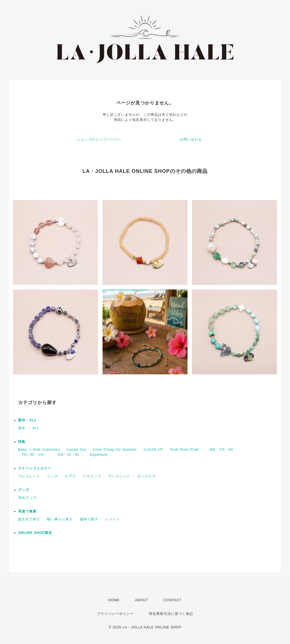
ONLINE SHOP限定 (35, 533)
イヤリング (92, 476)
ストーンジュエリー (35, 468)
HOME (114, 600)
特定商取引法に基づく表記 (171, 614)
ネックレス (147, 476)
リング (53, 476)
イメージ (112, 519)
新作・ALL (27, 420)
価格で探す (89, 519)
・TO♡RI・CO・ (33, 455)
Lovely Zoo (77, 450)
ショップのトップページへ (99, 139)
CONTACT (172, 600)
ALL (36, 428)
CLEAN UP (153, 450)
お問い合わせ (191, 139)
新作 (22, 428)
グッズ (24, 490)
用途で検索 (27, 511)
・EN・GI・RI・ (69, 455)
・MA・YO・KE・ (222, 450)
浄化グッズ (27, 498)
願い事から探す (60, 519)
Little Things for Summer (115, 450)
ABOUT (142, 600)
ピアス (71, 476)
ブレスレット (29, 476)
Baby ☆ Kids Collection (39, 450)
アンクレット (119, 476)
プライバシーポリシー (115, 614)
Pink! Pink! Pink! (185, 450)
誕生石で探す (29, 519)
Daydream (98, 455)
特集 (22, 442)
